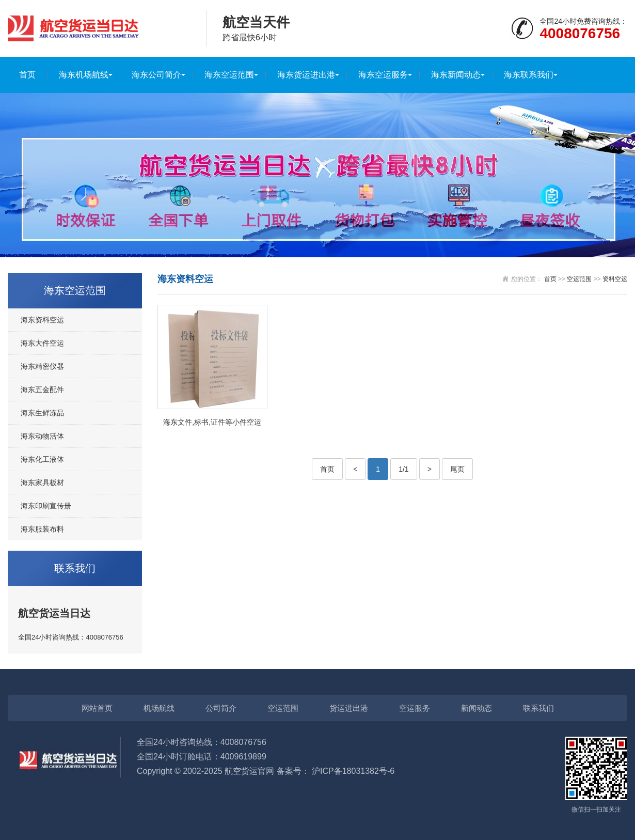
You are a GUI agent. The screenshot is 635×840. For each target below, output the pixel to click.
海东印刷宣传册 (46, 506)
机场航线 (159, 708)
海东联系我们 (529, 75)
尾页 (457, 469)
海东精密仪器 (42, 366)
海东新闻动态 (456, 75)
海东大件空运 (42, 343)
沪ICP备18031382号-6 (353, 771)
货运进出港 (349, 708)
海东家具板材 (42, 483)
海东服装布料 (42, 529)
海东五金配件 (42, 390)
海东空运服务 (383, 75)
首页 (27, 75)
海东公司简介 (156, 75)
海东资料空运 (42, 320)
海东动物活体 (42, 436)
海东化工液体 (42, 459)
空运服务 (415, 708)
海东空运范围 (229, 75)
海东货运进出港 (306, 75)
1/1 (403, 469)
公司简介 (221, 708)
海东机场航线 (84, 75)
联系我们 (538, 708)
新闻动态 (477, 708)
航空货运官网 (249, 771)
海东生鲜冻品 (42, 413)
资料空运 (615, 279)
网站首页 (97, 708)
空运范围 (579, 279)
